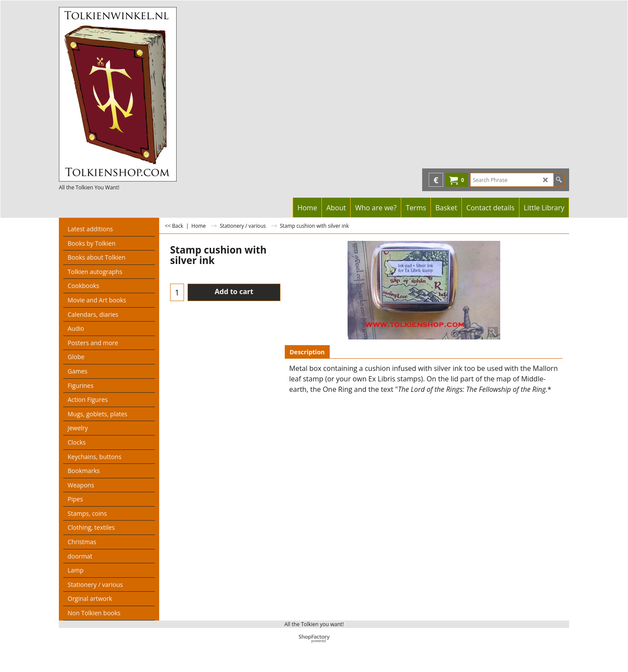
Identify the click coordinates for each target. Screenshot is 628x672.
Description (307, 352)
